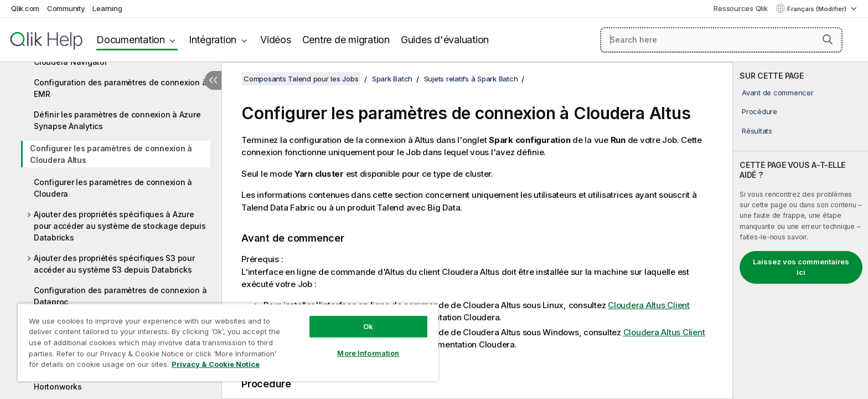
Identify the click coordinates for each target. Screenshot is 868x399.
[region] (228, 342)
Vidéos (276, 40)
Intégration (213, 40)
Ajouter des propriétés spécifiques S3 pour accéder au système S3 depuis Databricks (114, 264)
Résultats (757, 131)
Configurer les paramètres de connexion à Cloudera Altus (111, 154)
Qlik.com (25, 8)
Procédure (759, 111)
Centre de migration (346, 40)
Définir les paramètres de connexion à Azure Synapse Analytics (117, 120)
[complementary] (800, 231)
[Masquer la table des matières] (213, 80)
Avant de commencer (778, 93)
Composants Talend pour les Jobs (301, 79)
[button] (828, 39)
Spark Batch (392, 79)
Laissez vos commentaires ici (801, 267)
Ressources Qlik (740, 8)
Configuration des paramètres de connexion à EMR (120, 88)
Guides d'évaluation (445, 40)
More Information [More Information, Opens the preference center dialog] (368, 353)
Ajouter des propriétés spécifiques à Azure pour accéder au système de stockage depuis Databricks (120, 226)
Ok (368, 326)
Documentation (131, 40)
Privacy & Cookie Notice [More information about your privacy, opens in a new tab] (216, 364)
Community (66, 8)
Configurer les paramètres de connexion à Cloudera (113, 188)
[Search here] (722, 40)
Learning (107, 8)
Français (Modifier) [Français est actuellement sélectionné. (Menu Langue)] (818, 9)
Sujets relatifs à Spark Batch (471, 79)
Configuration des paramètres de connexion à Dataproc (120, 296)
